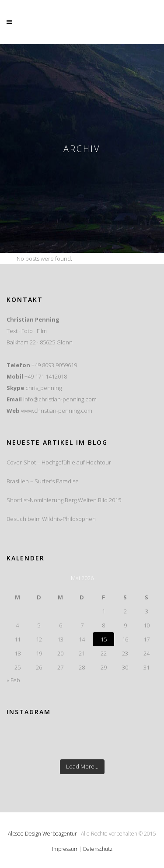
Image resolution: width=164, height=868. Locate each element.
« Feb (13, 680)
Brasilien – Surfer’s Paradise (43, 481)
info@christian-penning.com (60, 399)
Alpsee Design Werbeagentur (42, 834)
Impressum (65, 849)
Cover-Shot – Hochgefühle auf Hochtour (59, 462)
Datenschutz (98, 849)
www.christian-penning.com (57, 411)
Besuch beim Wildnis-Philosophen (51, 519)
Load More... (82, 766)
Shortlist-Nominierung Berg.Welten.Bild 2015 (64, 500)
